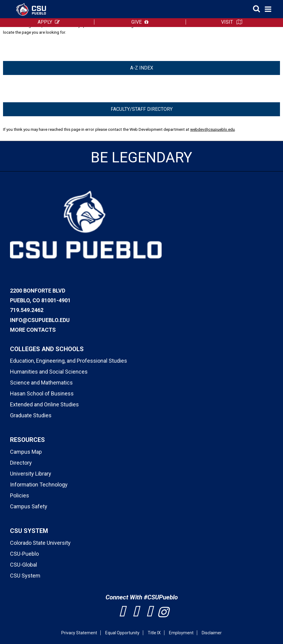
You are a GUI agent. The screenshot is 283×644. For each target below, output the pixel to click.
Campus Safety (29, 506)
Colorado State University (40, 543)
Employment (181, 633)
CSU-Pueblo (24, 554)
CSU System (25, 576)
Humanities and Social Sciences (49, 372)
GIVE (136, 22)
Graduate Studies (31, 415)
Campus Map (26, 452)
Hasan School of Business (42, 393)
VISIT (227, 22)
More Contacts (33, 330)
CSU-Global (24, 565)
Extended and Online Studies (44, 404)
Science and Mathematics (41, 383)
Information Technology (39, 485)
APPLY (45, 22)
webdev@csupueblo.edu (212, 129)
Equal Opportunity (122, 633)
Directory (21, 463)
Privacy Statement (79, 633)
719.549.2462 (27, 310)
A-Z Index (142, 68)
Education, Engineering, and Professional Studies (69, 361)
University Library (31, 474)
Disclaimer (212, 633)
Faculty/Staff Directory (142, 109)
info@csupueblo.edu (40, 320)
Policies (20, 495)
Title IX (154, 633)
